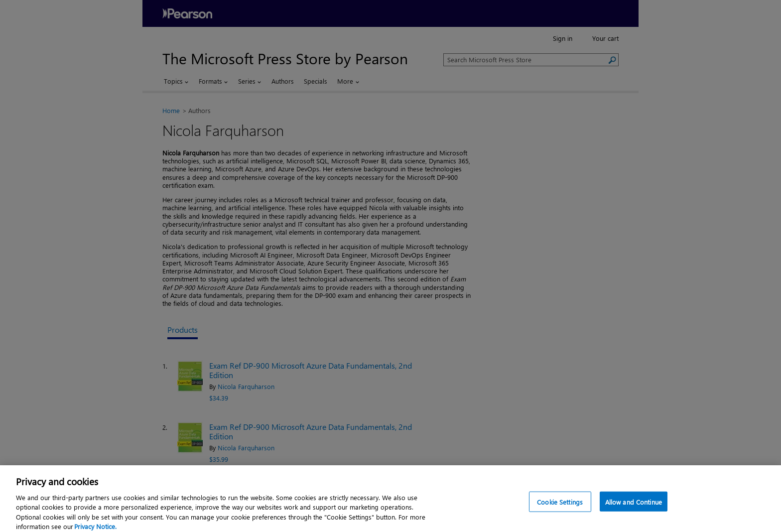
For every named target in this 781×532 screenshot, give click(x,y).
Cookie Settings (560, 505)
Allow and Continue (634, 505)
